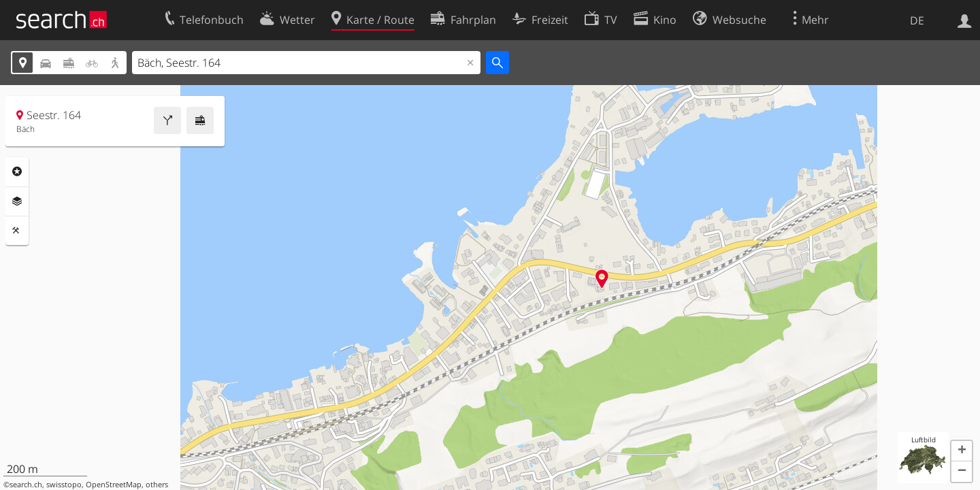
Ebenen (17, 201)
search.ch (26, 485)
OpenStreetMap (114, 485)
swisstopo (64, 485)
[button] (962, 451)
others (157, 485)
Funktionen (17, 231)
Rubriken (17, 171)
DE (917, 20)
